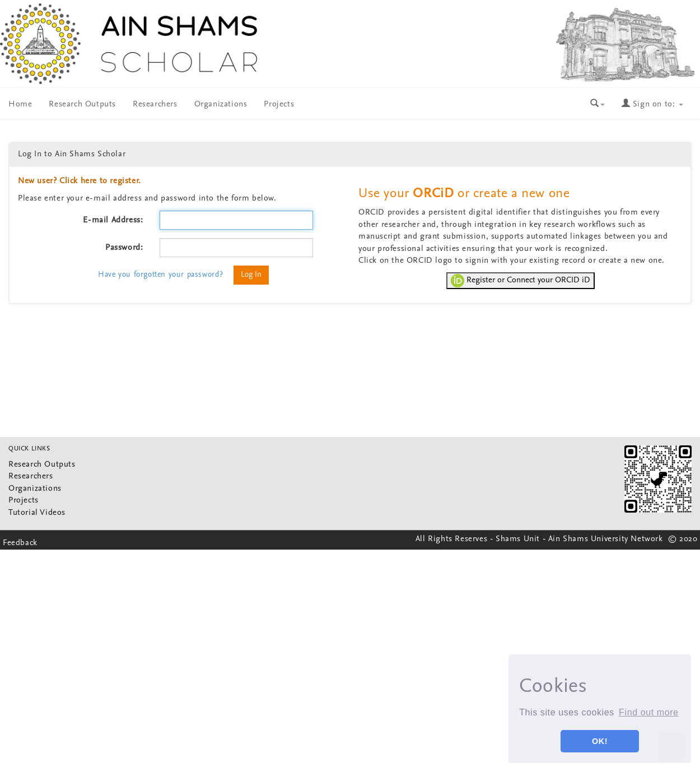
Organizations (221, 104)
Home (20, 104)
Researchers (155, 104)
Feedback (20, 543)
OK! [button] (600, 741)
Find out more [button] (649, 712)
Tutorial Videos (37, 513)
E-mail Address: (113, 220)
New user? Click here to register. (80, 181)
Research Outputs (82, 104)
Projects (279, 104)
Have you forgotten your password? (161, 275)
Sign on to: (652, 104)
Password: (124, 248)
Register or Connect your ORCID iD (521, 281)
